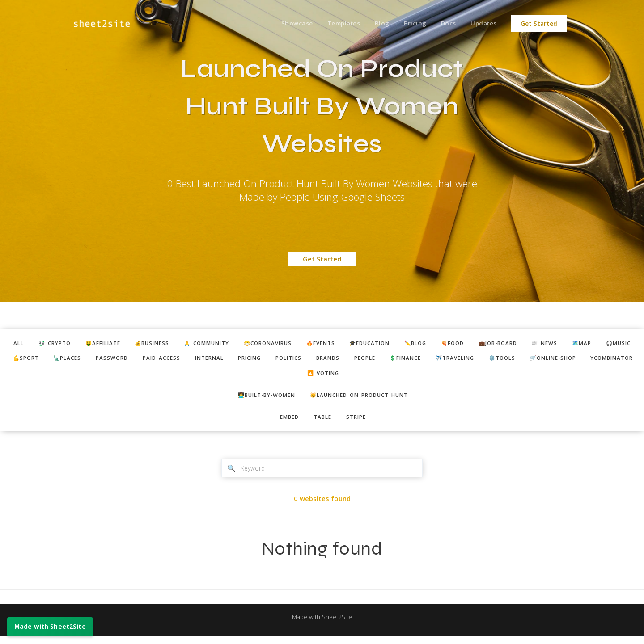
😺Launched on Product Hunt (363, 400)
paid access (271, 360)
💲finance (541, 360)
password (218, 360)
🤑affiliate (120, 344)
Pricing (410, 24)
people (496, 360)
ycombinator (354, 376)
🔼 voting (411, 376)
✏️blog (466, 344)
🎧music (80, 360)
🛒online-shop (288, 376)
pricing (369, 360)
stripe (360, 423)
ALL (27, 344)
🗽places (169, 360)
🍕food (507, 344)
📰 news (609, 344)
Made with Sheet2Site (322, 625)
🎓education (415, 344)
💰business (174, 344)
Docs (445, 24)
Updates (483, 24)
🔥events (361, 344)
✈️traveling (596, 360)
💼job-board (557, 344)
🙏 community (234, 344)
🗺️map (39, 360)
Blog (375, 24)
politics (412, 360)
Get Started (539, 24)
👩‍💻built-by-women (261, 400)
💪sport (124, 360)
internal (324, 360)
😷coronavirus (302, 344)
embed (286, 423)
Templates (335, 24)
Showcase (286, 24)
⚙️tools (232, 376)
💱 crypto (66, 344)
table (323, 423)
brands (455, 360)
